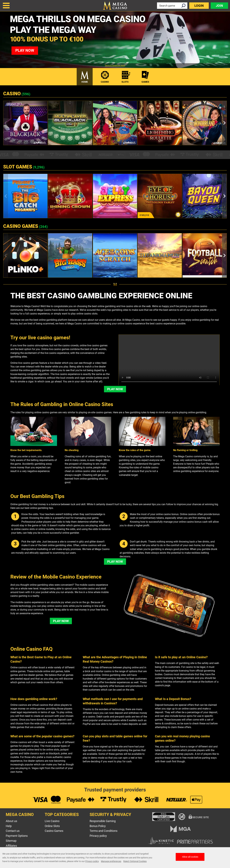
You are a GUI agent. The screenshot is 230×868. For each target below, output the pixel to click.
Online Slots (52, 826)
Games (145, 82)
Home (85, 82)
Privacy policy (98, 836)
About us (11, 821)
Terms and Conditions (103, 831)
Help (9, 826)
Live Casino (52, 821)
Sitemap (11, 841)
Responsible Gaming (103, 821)
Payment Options (17, 836)
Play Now (115, 389)
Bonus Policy (98, 826)
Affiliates (11, 846)
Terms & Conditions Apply (115, 66)
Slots (125, 82)
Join (219, 6)
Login (199, 6)
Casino (105, 82)
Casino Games (54, 831)
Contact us (13, 831)
